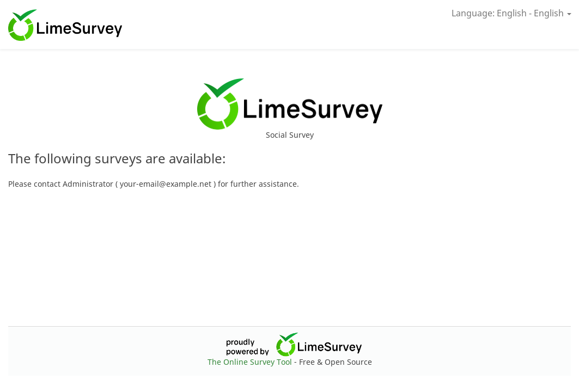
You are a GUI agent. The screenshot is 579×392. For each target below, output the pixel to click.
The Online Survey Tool (251, 362)
